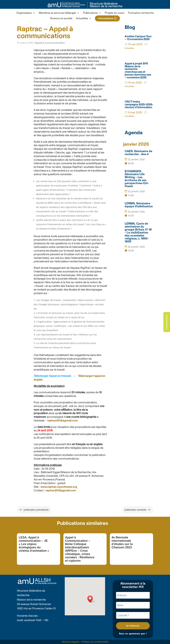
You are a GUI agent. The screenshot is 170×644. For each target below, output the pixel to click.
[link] (85, 7)
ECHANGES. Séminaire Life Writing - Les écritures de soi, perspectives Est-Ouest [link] (137, 179)
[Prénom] (133, 595)
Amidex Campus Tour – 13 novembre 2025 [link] (138, 38)
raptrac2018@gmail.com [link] (62, 421)
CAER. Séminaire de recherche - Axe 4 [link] (138, 153)
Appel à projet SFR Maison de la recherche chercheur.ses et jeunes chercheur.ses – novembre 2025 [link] (138, 71)
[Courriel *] (133, 615)
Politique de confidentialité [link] (95, 642)
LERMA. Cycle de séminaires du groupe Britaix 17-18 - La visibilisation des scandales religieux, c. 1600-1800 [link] (138, 233)
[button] (26, 14)
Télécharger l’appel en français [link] (52, 376)
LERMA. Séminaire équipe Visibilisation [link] (139, 205)
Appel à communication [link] (50, 43)
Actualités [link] (129, 48)
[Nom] (133, 605)
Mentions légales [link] (71, 642)
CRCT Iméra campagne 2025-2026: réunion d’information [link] (139, 105)
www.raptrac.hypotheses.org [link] (59, 487)
